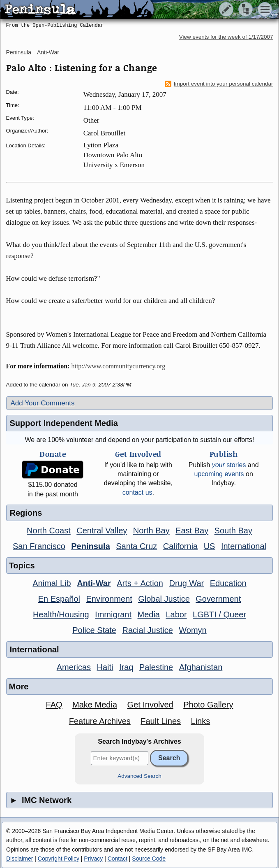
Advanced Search (139, 776)
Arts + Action (140, 583)
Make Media (95, 705)
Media (148, 614)
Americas (74, 667)
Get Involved (150, 705)
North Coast (49, 531)
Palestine (156, 667)
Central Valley (102, 531)
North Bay (151, 531)
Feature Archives (100, 721)
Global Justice (164, 599)
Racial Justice (147, 630)
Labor (176, 614)
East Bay (192, 531)
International (244, 546)
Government (218, 599)
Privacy (93, 859)
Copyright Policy (59, 859)
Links (201, 721)
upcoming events (219, 474)
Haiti (105, 667)
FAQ (54, 705)
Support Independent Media (64, 423)
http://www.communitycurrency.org (118, 366)
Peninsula (19, 52)
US (210, 546)
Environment (109, 599)
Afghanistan (201, 667)
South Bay (233, 531)
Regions (26, 513)
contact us (137, 492)
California (180, 546)
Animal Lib (52, 583)
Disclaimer (20, 859)
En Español (59, 599)
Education (228, 583)
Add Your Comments (43, 403)
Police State (94, 630)
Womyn (193, 630)
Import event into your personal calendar (219, 84)
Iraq (126, 667)
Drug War (186, 583)
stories (229, 465)
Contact (118, 859)
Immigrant (113, 614)
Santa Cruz (136, 546)
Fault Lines (161, 721)
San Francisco (39, 546)
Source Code (149, 859)
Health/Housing (61, 614)
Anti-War (48, 52)
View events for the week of (226, 37)
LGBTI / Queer (219, 614)
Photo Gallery (208, 705)
